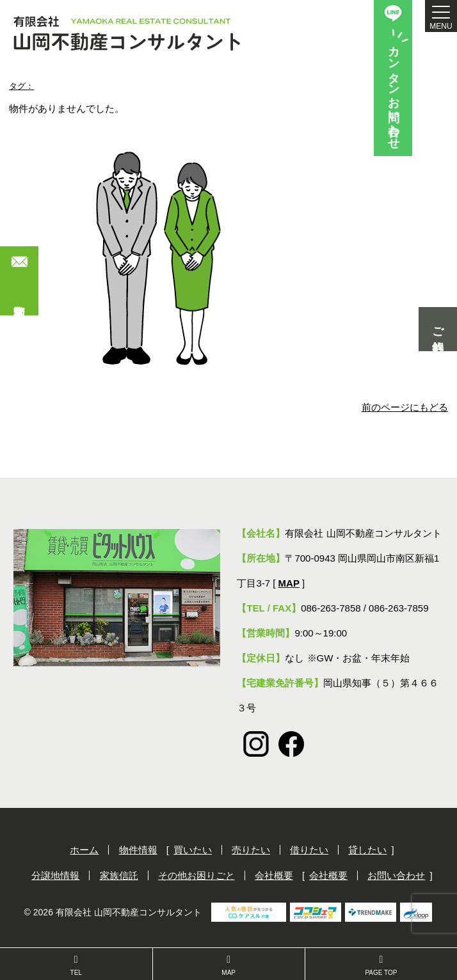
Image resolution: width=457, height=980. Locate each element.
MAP (229, 965)
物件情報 (138, 850)
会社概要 (274, 875)
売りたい (251, 850)
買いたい (193, 850)
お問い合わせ (396, 875)
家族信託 (119, 875)
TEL (76, 965)
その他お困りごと (196, 875)
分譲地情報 (55, 875)
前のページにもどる (405, 407)
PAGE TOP (381, 965)
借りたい (309, 850)
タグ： (21, 86)
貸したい (367, 850)
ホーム (84, 850)
